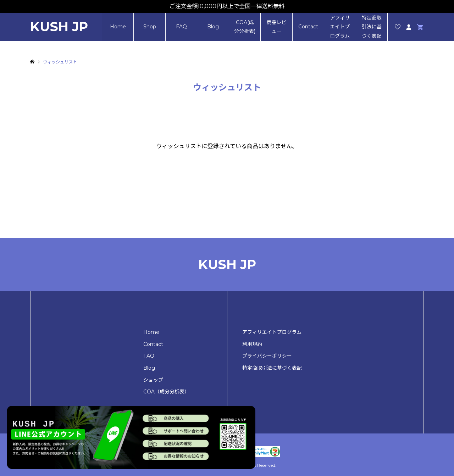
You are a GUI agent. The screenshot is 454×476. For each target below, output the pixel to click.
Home (118, 27)
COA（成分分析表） (166, 392)
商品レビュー (276, 27)
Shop (150, 27)
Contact (308, 27)
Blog (213, 27)
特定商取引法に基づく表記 (372, 27)
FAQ (181, 27)
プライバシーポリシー (267, 356)
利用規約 (252, 344)
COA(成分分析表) (245, 27)
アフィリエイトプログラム (340, 27)
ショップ (153, 380)
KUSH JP (59, 27)
